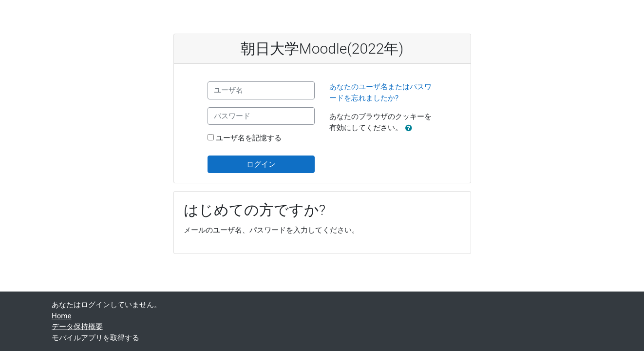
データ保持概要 (77, 327)
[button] (411, 128)
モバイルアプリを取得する (95, 338)
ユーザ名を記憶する (249, 138)
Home (61, 316)
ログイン (261, 164)
